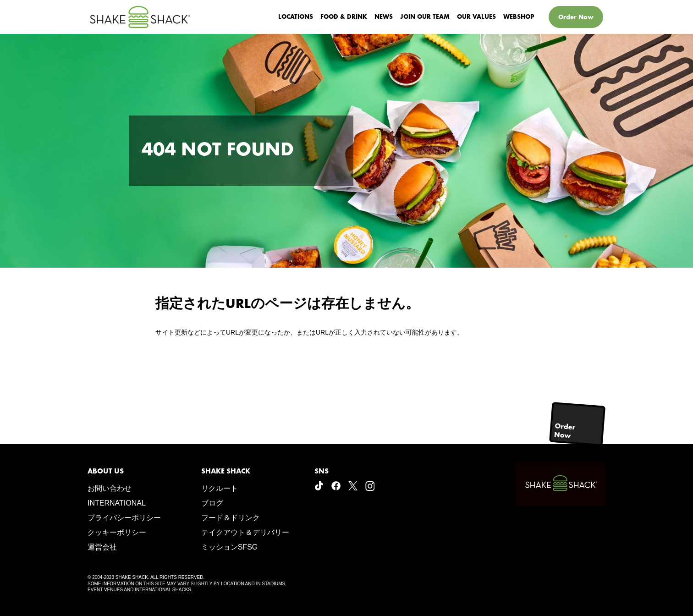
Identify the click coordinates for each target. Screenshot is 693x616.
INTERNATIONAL (117, 503)
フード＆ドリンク (231, 518)
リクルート (220, 488)
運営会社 (102, 547)
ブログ (212, 503)
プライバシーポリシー (124, 518)
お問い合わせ (110, 488)
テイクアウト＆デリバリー (245, 532)
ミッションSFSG (230, 547)
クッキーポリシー (117, 532)
